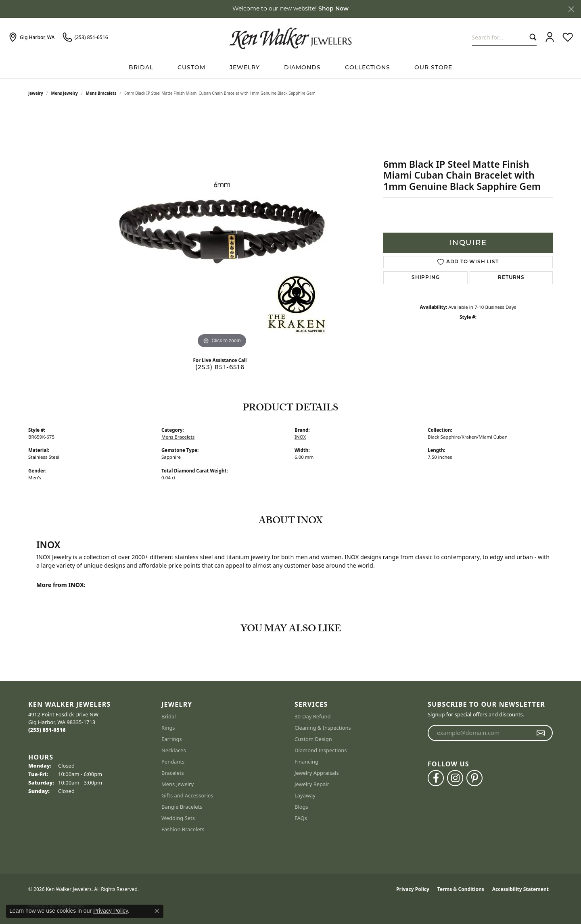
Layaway (305, 795)
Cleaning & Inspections (323, 728)
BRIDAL (141, 67)
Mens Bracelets (101, 93)
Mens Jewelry (65, 93)
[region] (222, 229)
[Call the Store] (47, 730)
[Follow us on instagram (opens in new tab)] (455, 778)
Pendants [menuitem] (173, 762)
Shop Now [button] (333, 9)
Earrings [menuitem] (172, 739)
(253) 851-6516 (220, 367)
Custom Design (313, 739)
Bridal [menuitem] (169, 716)
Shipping (425, 278)
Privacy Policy (413, 889)
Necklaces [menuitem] (174, 750)
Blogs (301, 807)
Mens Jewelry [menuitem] (178, 784)
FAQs (301, 818)
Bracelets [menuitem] (173, 773)
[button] (550, 37)
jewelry (36, 93)
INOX (300, 437)
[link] (31, 37)
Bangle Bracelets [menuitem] (182, 807)
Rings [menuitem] (168, 728)
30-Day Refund (312, 716)
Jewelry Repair (312, 784)
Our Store (433, 67)
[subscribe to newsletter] (541, 733)
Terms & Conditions (461, 889)
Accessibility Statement (520, 889)
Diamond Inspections (321, 750)
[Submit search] (531, 37)
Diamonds (302, 67)
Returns (511, 278)
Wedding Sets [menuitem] (178, 818)
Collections (368, 67)
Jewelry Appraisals (317, 773)
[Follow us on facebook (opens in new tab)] (436, 778)
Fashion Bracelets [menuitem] (183, 829)
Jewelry (245, 67)
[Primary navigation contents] (290, 68)
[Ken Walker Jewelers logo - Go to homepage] (290, 37)
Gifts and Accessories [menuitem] (187, 795)
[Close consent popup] (157, 911)
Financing (306, 762)
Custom (191, 67)
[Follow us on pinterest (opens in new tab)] (474, 778)
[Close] (571, 9)
